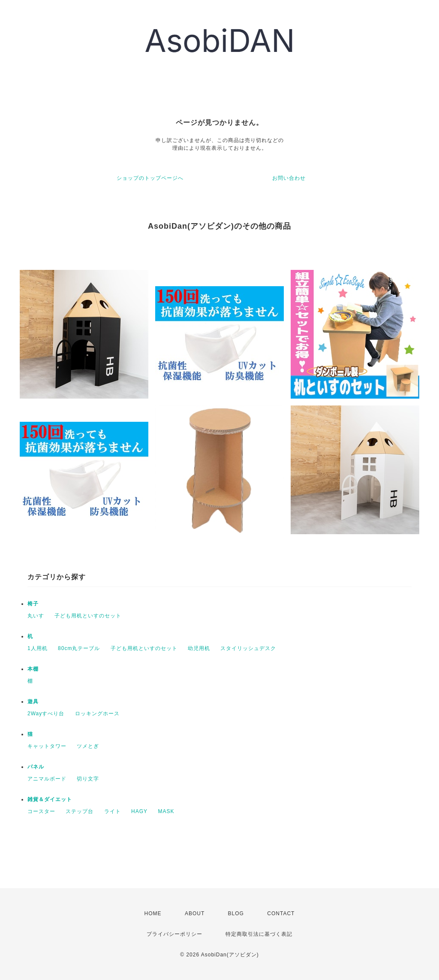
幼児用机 (199, 648)
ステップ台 (80, 811)
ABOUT (195, 913)
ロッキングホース (97, 714)
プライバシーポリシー (174, 934)
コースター (41, 811)
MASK (166, 811)
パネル (36, 767)
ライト (113, 811)
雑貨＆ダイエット (50, 799)
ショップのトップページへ (150, 178)
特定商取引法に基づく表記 (259, 934)
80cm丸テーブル (79, 648)
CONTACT (281, 913)
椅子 (33, 604)
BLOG (236, 913)
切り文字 (88, 779)
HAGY (139, 811)
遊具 (33, 702)
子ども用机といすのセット (88, 616)
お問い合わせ (289, 178)
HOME (153, 913)
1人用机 (38, 648)
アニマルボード (47, 779)
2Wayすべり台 (46, 714)
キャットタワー (47, 746)
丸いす (36, 616)
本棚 (33, 669)
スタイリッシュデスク (248, 648)
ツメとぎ (88, 746)
